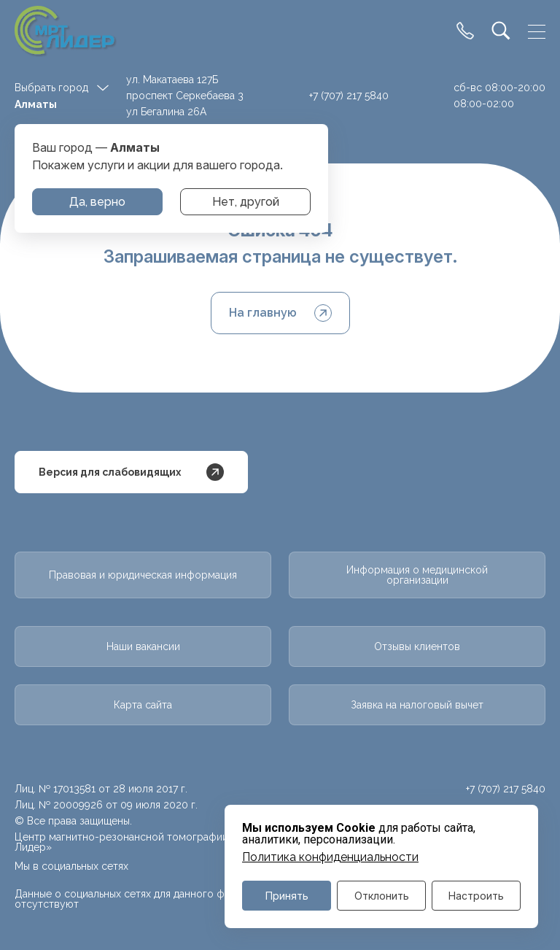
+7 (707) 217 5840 (349, 96)
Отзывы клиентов (417, 646)
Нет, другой (246, 202)
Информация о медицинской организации (417, 575)
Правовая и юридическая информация (143, 575)
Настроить (476, 896)
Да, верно (97, 202)
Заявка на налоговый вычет (417, 705)
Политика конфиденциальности (330, 857)
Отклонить (382, 896)
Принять (287, 896)
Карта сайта (143, 705)
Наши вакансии (143, 646)
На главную (280, 313)
